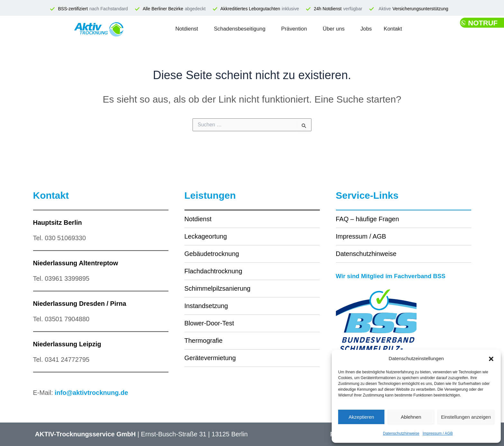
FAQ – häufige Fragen (368, 219)
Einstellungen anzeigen (466, 417)
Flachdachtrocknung (213, 271)
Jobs (382, 29)
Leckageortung (206, 236)
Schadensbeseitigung (228, 29)
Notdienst (164, 29)
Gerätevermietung (210, 358)
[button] (491, 359)
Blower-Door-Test (209, 323)
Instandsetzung (206, 306)
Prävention (294, 29)
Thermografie (204, 341)
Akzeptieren (361, 417)
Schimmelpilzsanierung (218, 288)
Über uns (342, 29)
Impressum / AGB (438, 433)
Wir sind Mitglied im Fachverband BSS (395, 276)
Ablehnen (411, 417)
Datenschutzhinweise (401, 433)
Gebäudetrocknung (212, 254)
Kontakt (416, 29)
